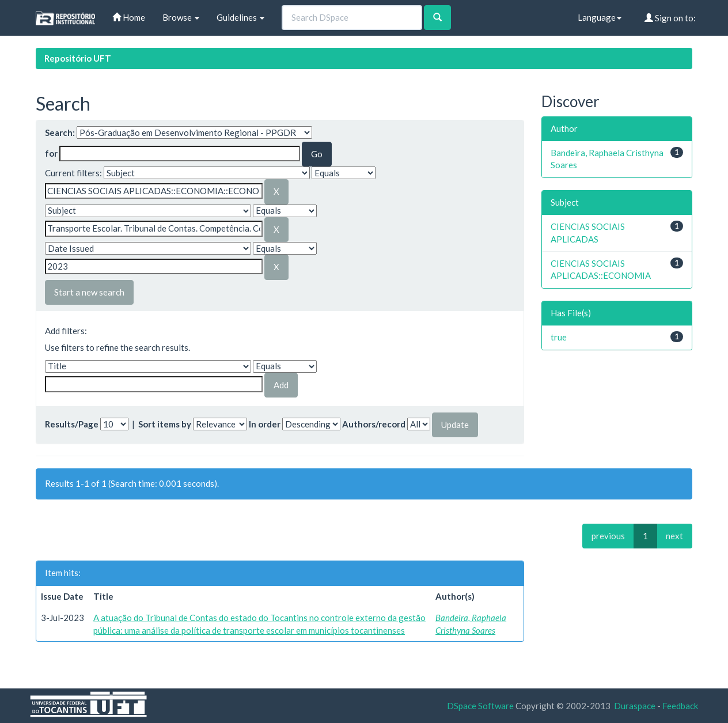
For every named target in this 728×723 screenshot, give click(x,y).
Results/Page (72, 424)
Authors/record (374, 424)
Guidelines (240, 17)
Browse (181, 17)
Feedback (680, 706)
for (51, 153)
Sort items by (165, 424)
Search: (60, 133)
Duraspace (635, 706)
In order (265, 424)
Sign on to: (670, 18)
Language (600, 17)
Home (129, 17)
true (559, 337)
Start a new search (89, 292)
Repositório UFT (78, 58)
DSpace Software (480, 706)
